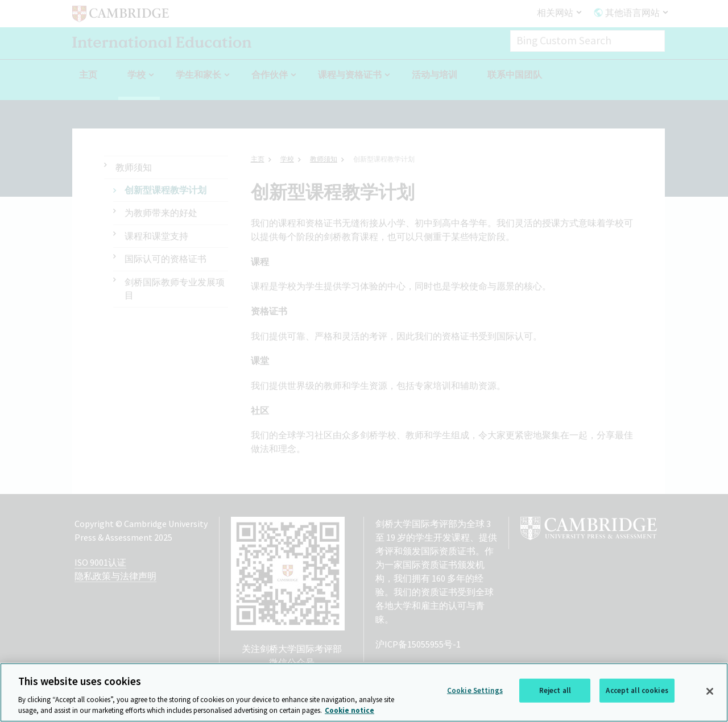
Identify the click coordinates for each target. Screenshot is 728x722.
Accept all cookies (637, 702)
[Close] (710, 703)
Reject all (555, 702)
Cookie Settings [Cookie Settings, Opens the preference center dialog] (475, 702)
